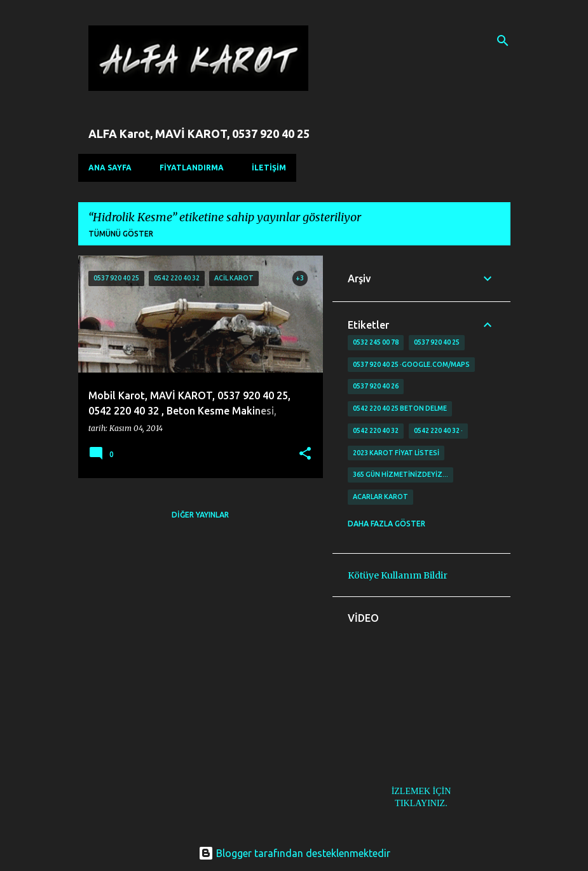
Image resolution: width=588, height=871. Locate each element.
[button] (305, 454)
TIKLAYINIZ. (421, 803)
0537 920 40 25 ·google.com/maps (411, 364)
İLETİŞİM (269, 168)
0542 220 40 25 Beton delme (400, 408)
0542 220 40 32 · (438, 430)
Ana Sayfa (110, 168)
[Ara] (503, 41)
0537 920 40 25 (437, 342)
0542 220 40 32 (376, 430)
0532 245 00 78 (376, 342)
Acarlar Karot (380, 497)
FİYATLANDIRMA (192, 168)
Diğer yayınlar (200, 515)
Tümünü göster (121, 234)
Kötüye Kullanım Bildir (398, 575)
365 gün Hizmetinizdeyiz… (400, 474)
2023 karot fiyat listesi (396, 453)
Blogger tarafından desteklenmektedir (294, 853)
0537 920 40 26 (376, 386)
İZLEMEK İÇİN (421, 791)
